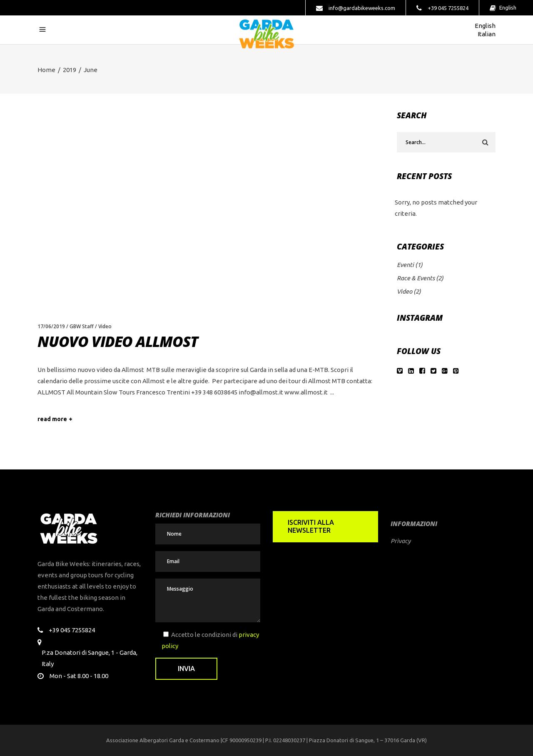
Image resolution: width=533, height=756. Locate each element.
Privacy (401, 541)
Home (46, 70)
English (507, 7)
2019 (70, 70)
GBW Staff (82, 326)
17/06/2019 (51, 326)
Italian (486, 34)
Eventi (405, 265)
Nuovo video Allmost (118, 341)
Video (105, 326)
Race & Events (416, 278)
